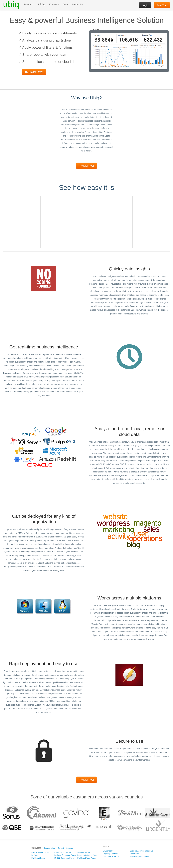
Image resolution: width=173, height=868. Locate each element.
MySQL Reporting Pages (41, 852)
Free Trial (162, 5)
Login (145, 5)
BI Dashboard (108, 851)
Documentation (49, 848)
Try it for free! (86, 166)
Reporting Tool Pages (63, 852)
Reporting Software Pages (87, 855)
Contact (61, 848)
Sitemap (70, 848)
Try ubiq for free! (34, 72)
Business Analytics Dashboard (142, 851)
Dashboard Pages (38, 858)
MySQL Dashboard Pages (64, 858)
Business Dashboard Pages (65, 855)
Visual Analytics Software (140, 857)
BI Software (134, 854)
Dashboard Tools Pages (86, 858)
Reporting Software (110, 854)
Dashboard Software (111, 857)
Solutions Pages (84, 852)
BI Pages (35, 855)
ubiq (11, 4)
